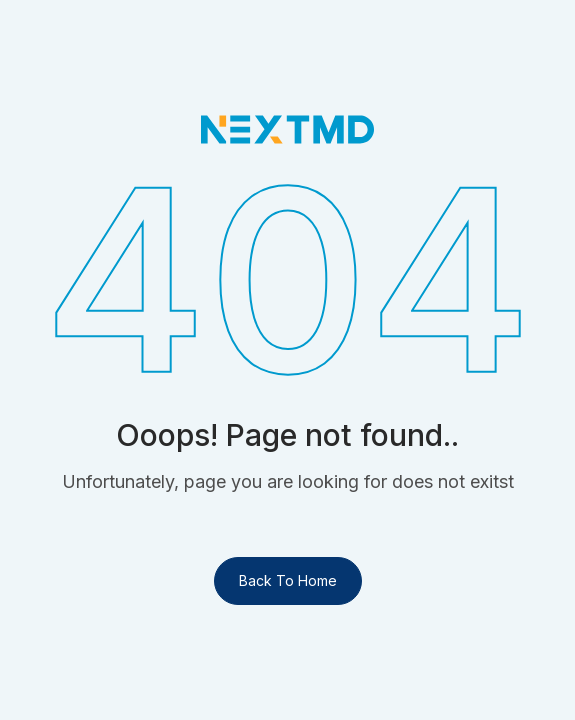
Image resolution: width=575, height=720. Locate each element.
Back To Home (288, 580)
